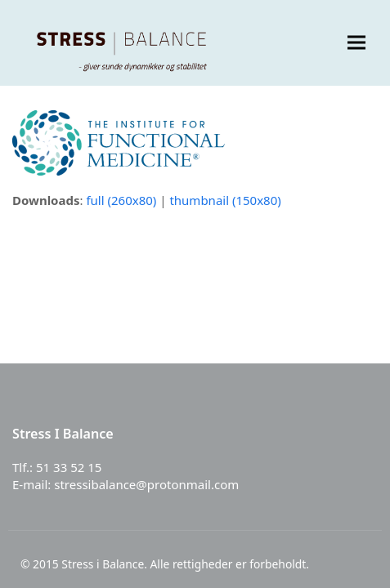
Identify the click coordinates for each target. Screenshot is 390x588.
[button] (356, 43)
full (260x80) (121, 200)
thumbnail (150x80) (225, 200)
